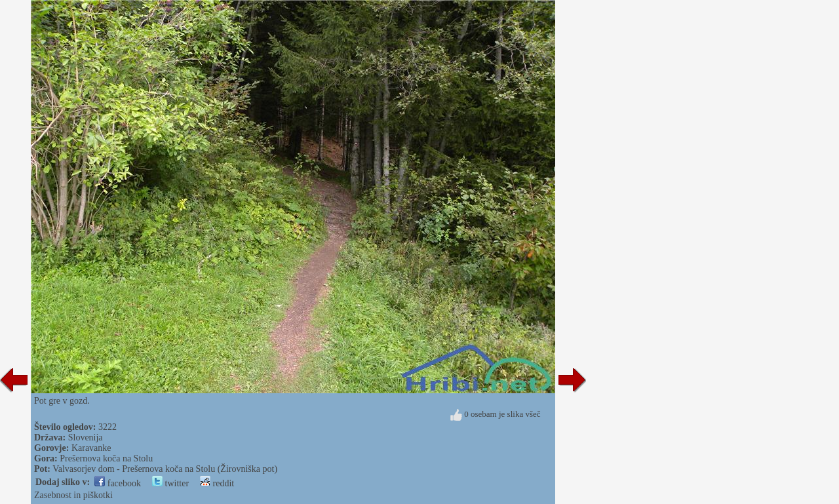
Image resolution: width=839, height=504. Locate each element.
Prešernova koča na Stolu (106, 458)
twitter (170, 483)
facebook (118, 483)
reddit (217, 483)
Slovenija (86, 437)
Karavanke (91, 448)
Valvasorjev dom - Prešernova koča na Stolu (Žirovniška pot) (165, 469)
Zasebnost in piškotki (73, 495)
